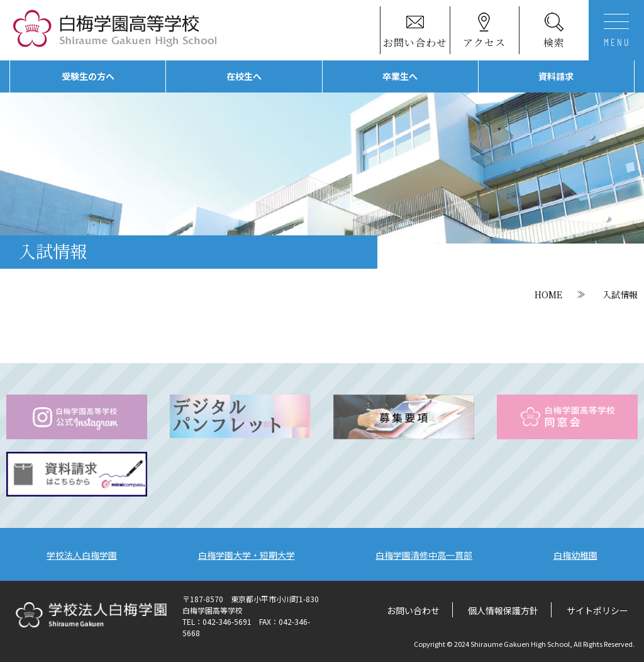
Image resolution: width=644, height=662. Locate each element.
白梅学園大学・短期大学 (247, 555)
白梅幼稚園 (575, 555)
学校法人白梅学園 (82, 555)
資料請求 (556, 76)
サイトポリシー (597, 610)
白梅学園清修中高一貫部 (424, 555)
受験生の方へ (88, 76)
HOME (548, 295)
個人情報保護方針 (503, 610)
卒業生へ (400, 76)
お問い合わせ (413, 610)
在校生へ (244, 76)
